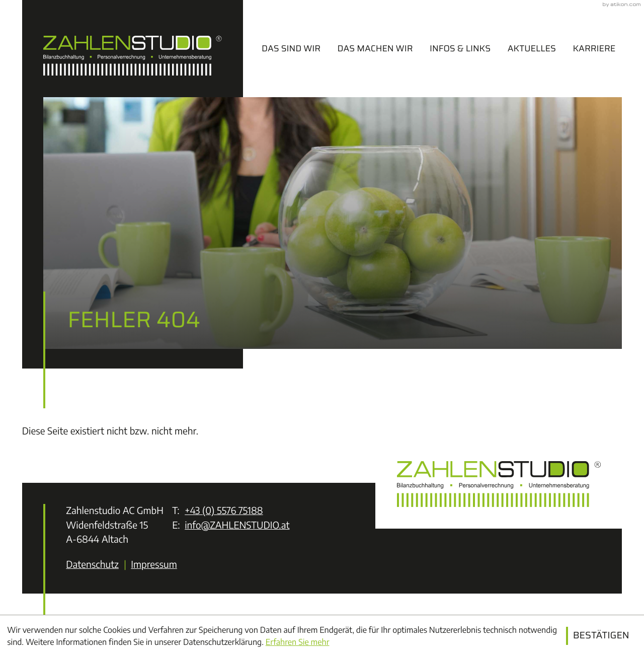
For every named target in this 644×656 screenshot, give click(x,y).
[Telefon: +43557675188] (224, 511)
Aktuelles (532, 48)
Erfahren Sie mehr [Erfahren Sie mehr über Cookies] (298, 642)
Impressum (154, 565)
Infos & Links (460, 48)
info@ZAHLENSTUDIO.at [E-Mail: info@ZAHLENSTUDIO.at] (237, 525)
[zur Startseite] (133, 49)
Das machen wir (375, 48)
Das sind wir (291, 48)
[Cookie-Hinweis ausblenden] (601, 636)
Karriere (594, 48)
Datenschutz (92, 565)
